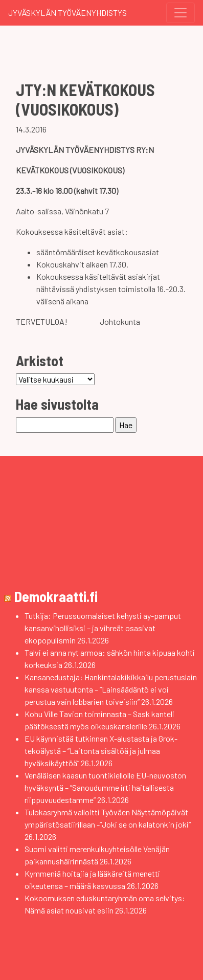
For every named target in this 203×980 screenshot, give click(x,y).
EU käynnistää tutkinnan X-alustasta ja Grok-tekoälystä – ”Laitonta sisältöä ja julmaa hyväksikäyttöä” (101, 751)
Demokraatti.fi (56, 596)
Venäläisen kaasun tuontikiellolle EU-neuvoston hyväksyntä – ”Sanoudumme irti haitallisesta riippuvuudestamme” (105, 787)
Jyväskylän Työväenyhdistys (67, 13)
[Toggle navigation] (181, 13)
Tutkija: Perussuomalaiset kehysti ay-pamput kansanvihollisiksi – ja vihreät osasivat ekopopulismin (103, 628)
